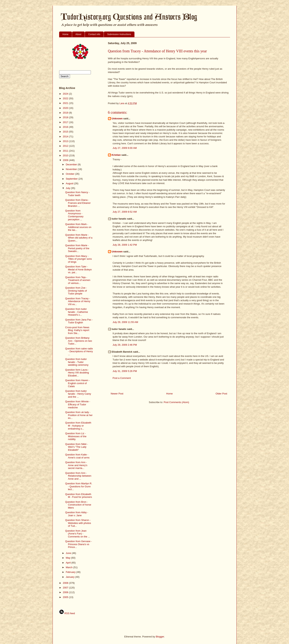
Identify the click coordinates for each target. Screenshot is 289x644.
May (68, 558)
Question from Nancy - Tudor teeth (77, 194)
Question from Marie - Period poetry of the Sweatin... (77, 248)
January (70, 577)
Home (66, 34)
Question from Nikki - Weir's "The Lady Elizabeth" (77, 447)
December (72, 164)
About (78, 34)
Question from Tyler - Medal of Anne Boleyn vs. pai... (78, 269)
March (69, 567)
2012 (66, 146)
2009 (66, 160)
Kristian (116, 155)
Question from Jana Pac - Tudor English (79, 321)
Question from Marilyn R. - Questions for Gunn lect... (79, 486)
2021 (66, 103)
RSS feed (67, 613)
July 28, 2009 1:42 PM (125, 245)
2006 (66, 592)
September (72, 179)
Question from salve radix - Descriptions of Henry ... (79, 351)
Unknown (117, 118)
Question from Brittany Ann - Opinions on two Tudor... (79, 341)
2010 (66, 155)
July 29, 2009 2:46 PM (125, 345)
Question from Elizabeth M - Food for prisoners (79, 496)
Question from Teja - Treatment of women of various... (78, 280)
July (68, 188)
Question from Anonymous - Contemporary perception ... (74, 215)
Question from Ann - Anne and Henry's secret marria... (76, 465)
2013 (66, 141)
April (69, 563)
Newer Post (117, 394)
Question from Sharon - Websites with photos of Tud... (78, 523)
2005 (66, 597)
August (70, 183)
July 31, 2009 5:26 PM (125, 371)
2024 (66, 94)
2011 (66, 151)
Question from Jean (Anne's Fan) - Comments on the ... (78, 534)
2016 (66, 127)
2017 (66, 122)
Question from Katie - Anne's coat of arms (77, 456)
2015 (66, 132)
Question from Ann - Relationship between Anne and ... (78, 476)
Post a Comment (122, 378)
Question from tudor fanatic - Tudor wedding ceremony (77, 362)
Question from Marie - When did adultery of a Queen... (79, 238)
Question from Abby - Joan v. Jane (77, 514)
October (70, 174)
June (69, 553)
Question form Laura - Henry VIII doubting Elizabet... (77, 373)
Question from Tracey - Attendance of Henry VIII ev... (78, 301)
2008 (66, 583)
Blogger (160, 637)
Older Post (221, 394)
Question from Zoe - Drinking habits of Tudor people (76, 291)
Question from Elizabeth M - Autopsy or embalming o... (78, 426)
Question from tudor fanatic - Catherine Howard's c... (77, 312)
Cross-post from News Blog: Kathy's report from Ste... (77, 330)
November (72, 169)
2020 (66, 108)
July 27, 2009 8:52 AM (125, 212)
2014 (66, 137)
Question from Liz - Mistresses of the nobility (76, 436)
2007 (66, 588)
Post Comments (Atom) (176, 402)
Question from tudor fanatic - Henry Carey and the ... (78, 394)
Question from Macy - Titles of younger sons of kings (78, 259)
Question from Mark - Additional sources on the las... (78, 227)
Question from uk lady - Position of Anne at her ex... (79, 415)
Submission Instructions (119, 34)
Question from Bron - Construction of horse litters (78, 505)
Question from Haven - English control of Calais (77, 383)
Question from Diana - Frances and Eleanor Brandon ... (78, 203)
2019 (66, 113)
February (71, 572)
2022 (66, 98)
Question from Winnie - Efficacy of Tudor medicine (78, 404)
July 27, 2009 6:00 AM (125, 148)
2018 (66, 117)
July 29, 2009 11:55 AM (125, 322)
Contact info (94, 34)
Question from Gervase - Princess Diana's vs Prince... (78, 544)
